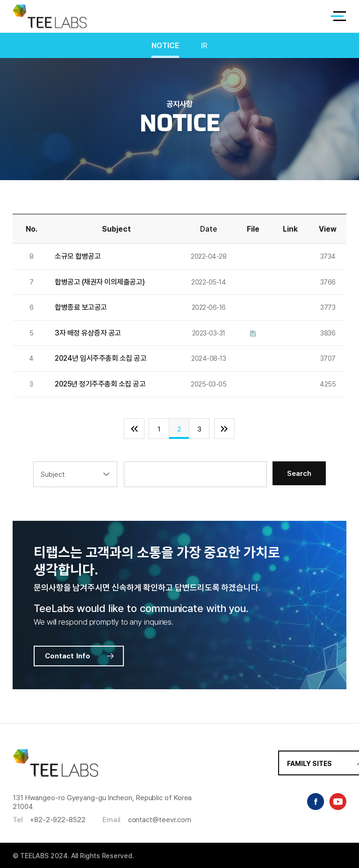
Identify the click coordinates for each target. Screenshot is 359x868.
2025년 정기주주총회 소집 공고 (100, 384)
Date (208, 229)
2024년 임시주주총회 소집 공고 (101, 358)
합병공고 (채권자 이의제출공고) (100, 282)
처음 (134, 429)
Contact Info (81, 656)
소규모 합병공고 (78, 256)
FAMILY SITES (291, 768)
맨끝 (224, 429)
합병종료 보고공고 (81, 307)
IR (204, 46)
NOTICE (165, 46)
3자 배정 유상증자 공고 (88, 333)
